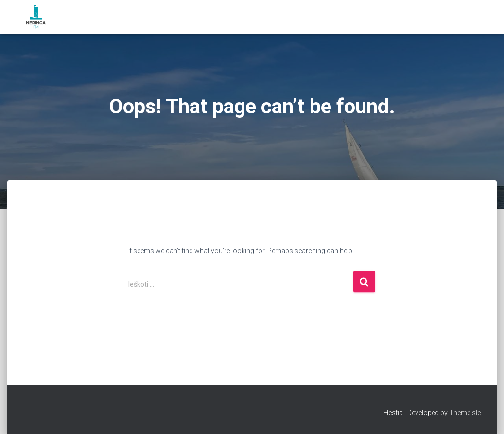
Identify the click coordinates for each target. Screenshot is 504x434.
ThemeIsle (465, 413)
